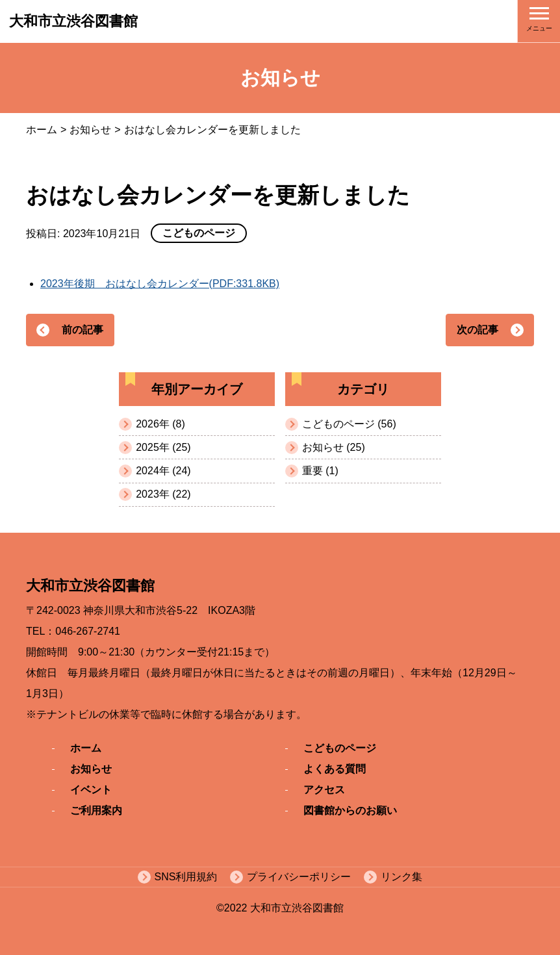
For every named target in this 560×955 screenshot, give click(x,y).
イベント (91, 790)
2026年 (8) (160, 424)
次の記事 (477, 330)
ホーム (42, 130)
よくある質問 (335, 769)
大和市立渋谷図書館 (73, 21)
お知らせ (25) (334, 447)
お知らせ (90, 130)
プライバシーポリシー (299, 877)
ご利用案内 (96, 810)
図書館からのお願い (350, 810)
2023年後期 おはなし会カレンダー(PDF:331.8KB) (160, 284)
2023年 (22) (163, 494)
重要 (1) (320, 471)
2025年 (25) (163, 447)
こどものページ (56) (349, 424)
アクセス (324, 790)
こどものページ (340, 748)
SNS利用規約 (186, 877)
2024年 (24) (163, 471)
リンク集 (401, 877)
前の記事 (83, 330)
